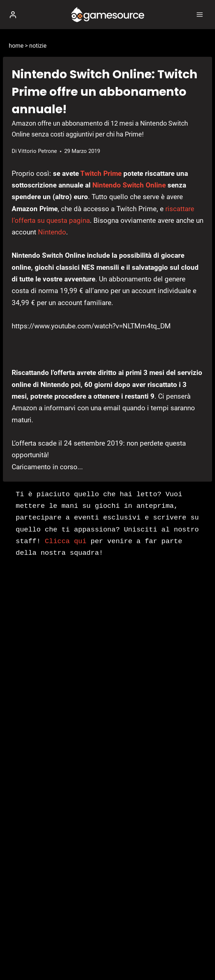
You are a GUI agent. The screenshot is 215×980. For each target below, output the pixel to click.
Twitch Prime (101, 173)
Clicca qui (66, 541)
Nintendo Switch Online (129, 185)
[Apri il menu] (199, 14)
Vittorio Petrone (37, 151)
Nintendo (52, 232)
